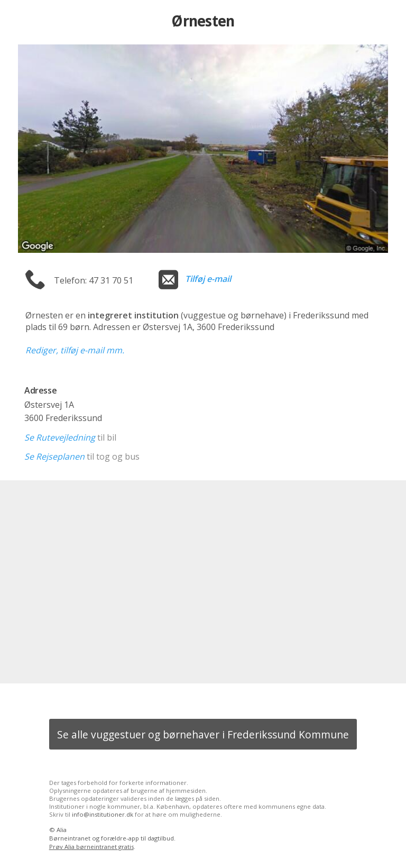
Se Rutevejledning (60, 437)
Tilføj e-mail (208, 279)
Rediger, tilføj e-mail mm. (75, 350)
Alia (62, 830)
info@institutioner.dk (103, 814)
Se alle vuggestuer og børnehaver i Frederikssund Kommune (203, 734)
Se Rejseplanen (54, 456)
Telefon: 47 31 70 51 (94, 280)
